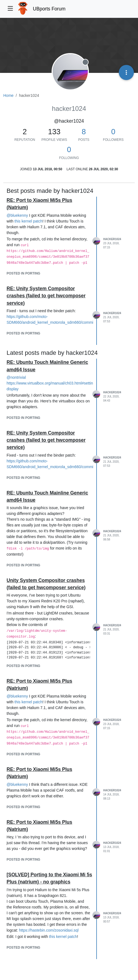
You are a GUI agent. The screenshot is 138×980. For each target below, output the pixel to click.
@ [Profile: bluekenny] (17, 215)
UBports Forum (49, 9)
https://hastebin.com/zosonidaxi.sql (49, 930)
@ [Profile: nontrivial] (16, 377)
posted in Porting (23, 273)
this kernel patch (29, 221)
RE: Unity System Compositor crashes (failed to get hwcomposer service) (46, 296)
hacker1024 (112, 239)
